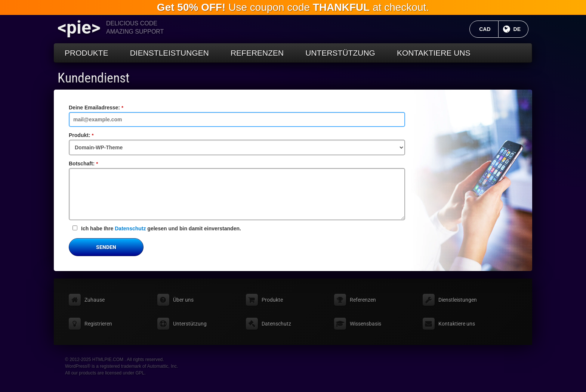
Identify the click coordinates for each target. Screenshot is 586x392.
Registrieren (98, 324)
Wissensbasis (366, 324)
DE (521, 29)
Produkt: (94, 135)
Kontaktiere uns (434, 53)
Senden (106, 247)
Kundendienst (94, 78)
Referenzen (257, 53)
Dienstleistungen (169, 53)
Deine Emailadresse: (109, 108)
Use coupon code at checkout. (293, 7)
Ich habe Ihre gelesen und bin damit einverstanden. (157, 228)
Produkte (87, 53)
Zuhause (95, 300)
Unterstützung (340, 53)
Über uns (183, 300)
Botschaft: (96, 164)
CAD (489, 29)
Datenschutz (130, 228)
